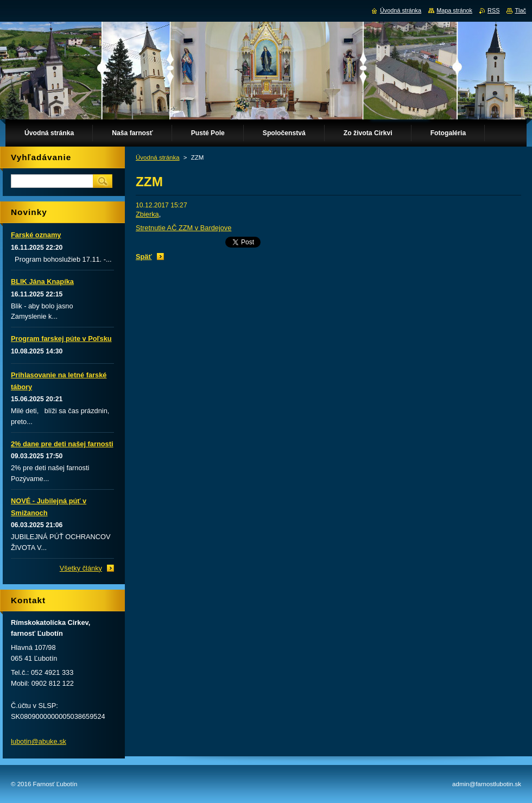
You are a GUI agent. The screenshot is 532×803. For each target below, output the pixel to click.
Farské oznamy (36, 235)
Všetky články (81, 568)
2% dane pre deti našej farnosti (62, 444)
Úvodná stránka (158, 157)
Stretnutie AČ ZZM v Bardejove (183, 228)
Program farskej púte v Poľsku (61, 339)
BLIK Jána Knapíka (42, 282)
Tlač (520, 10)
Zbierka (147, 214)
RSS (493, 10)
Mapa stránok (454, 10)
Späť (144, 257)
